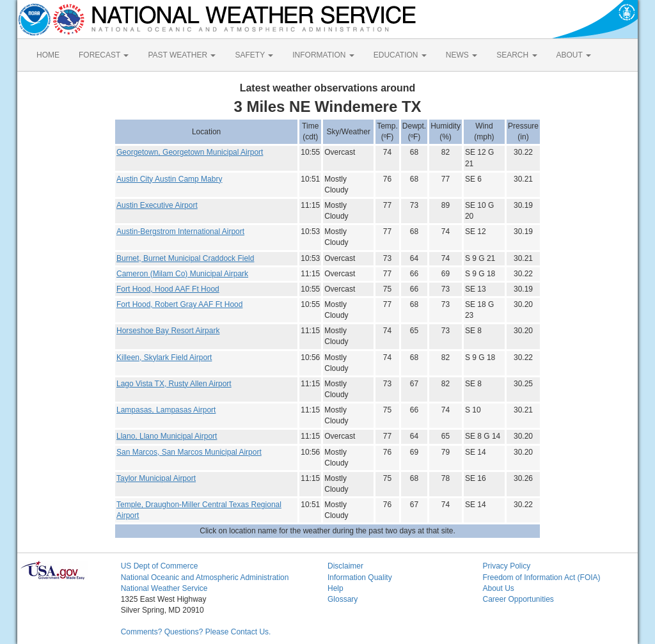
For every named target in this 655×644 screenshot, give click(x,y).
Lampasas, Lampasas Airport (166, 410)
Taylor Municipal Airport (156, 478)
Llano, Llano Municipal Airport (167, 436)
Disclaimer (345, 566)
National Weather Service (164, 588)
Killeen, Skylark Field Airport (164, 357)
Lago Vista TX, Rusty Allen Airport (174, 384)
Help (335, 588)
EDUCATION (400, 55)
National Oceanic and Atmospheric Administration (205, 577)
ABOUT (574, 55)
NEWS (462, 55)
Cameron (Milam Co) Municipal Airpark (182, 274)
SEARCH (517, 55)
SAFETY (254, 55)
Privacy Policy (506, 566)
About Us (498, 588)
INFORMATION (323, 55)
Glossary (343, 599)
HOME (48, 55)
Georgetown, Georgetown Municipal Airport (190, 152)
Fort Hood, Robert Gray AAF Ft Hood (179, 304)
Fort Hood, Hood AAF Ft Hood (168, 289)
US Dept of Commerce (160, 566)
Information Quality (360, 577)
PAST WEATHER (182, 55)
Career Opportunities (518, 599)
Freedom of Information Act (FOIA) (541, 577)
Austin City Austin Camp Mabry (169, 179)
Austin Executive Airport (157, 205)
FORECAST (104, 55)
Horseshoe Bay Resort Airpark (168, 331)
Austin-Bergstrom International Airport (180, 232)
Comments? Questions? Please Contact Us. (196, 632)
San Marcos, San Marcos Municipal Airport (189, 452)
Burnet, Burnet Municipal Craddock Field (185, 258)
